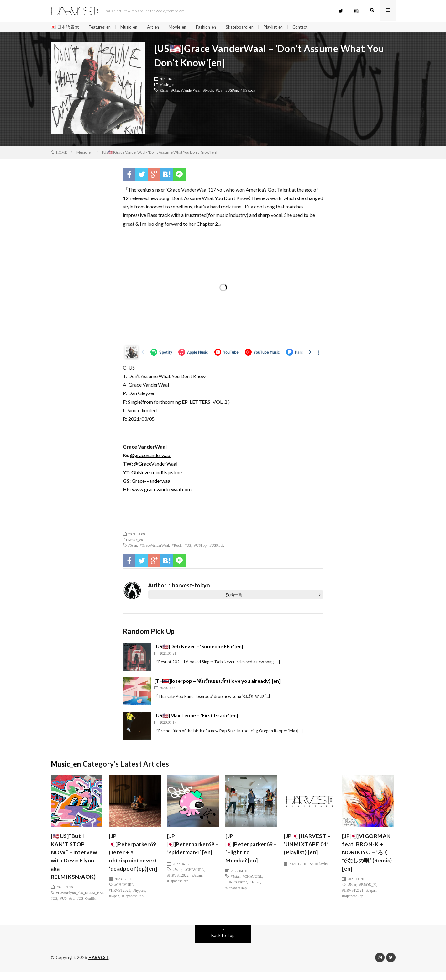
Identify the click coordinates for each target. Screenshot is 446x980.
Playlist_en (284, 27)
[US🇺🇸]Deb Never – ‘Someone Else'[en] (199, 647)
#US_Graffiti (86, 901)
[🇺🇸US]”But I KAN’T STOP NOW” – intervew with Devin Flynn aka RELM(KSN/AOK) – (76, 858)
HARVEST (99, 966)
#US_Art (67, 901)
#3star (164, 91)
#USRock (248, 91)
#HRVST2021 (353, 893)
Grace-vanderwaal (152, 482)
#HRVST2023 (119, 901)
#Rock (208, 91)
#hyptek (139, 901)
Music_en (132, 27)
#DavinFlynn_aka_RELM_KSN (80, 895)
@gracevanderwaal (151, 456)
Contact (312, 27)
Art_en (158, 27)
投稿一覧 (234, 595)
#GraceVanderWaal (186, 91)
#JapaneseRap (133, 907)
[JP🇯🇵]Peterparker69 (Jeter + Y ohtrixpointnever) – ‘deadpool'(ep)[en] (133, 858)
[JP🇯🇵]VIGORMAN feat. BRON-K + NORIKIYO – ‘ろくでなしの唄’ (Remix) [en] (367, 854)
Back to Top (223, 944)
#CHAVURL (124, 895)
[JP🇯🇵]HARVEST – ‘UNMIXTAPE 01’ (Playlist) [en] (308, 846)
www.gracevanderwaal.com (162, 490)
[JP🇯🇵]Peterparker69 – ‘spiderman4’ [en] (192, 846)
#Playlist (322, 865)
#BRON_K (368, 887)
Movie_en (184, 27)
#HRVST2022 (178, 876)
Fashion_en (214, 27)
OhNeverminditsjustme (157, 473)
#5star (177, 870)
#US (219, 91)
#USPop (232, 91)
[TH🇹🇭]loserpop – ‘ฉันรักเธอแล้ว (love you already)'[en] (217, 682)
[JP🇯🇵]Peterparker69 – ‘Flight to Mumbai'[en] (250, 850)
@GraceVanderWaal (156, 464)
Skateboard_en (249, 27)
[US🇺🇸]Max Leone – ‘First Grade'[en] (196, 716)
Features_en (101, 27)
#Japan (114, 907)
